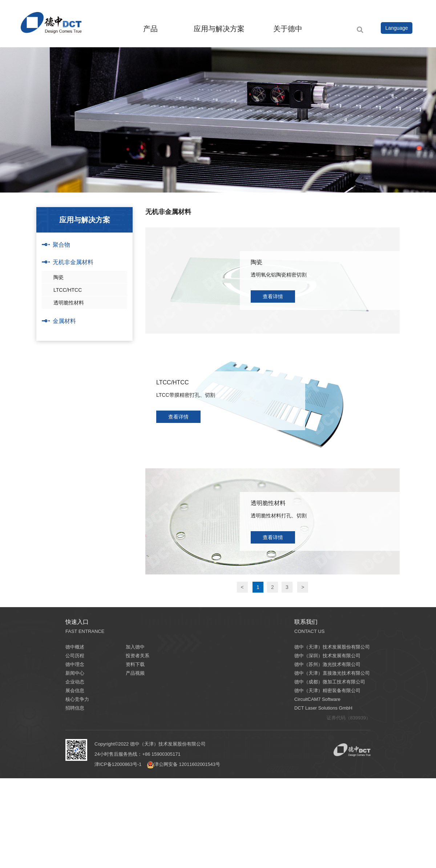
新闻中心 (75, 673)
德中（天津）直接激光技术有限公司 (332, 673)
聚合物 (61, 245)
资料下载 (135, 664)
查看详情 (273, 296)
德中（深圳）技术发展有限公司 (327, 656)
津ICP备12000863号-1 (118, 764)
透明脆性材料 (69, 303)
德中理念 (75, 664)
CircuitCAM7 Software (318, 699)
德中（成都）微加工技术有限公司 (330, 682)
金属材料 (64, 321)
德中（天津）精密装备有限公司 (327, 691)
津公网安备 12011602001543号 (184, 764)
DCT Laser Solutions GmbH (324, 708)
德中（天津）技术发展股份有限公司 (332, 647)
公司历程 (75, 656)
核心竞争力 (77, 699)
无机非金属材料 (73, 262)
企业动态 (75, 682)
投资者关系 (138, 656)
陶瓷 (58, 277)
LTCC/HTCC (68, 290)
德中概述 (75, 647)
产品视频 (135, 673)
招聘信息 (75, 708)
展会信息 (75, 691)
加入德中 (135, 647)
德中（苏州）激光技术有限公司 (327, 664)
